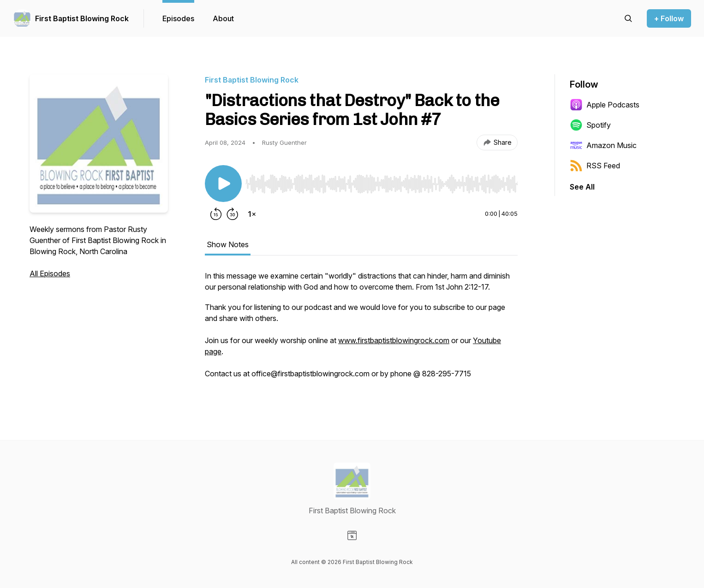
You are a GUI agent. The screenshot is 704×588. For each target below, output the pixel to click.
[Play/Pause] (223, 184)
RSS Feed (595, 166)
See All (582, 187)
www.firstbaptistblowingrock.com (394, 340)
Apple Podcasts (605, 105)
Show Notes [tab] (228, 244)
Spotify (590, 125)
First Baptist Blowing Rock (82, 18)
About (223, 18)
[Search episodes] (628, 18)
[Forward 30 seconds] (233, 214)
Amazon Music (603, 145)
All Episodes (50, 273)
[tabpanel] (361, 329)
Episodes (178, 18)
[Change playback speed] (252, 214)
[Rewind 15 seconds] (216, 214)
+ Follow (669, 18)
